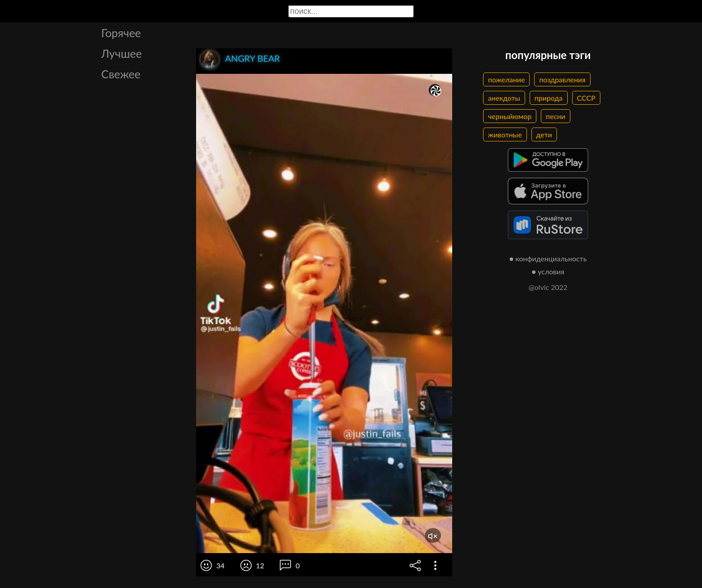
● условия (548, 271)
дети (544, 134)
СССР (586, 98)
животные (505, 134)
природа (549, 98)
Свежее (121, 74)
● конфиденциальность (548, 258)
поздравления (562, 79)
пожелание (506, 79)
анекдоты (504, 98)
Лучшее (122, 53)
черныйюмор (510, 116)
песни (555, 116)
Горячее (121, 33)
